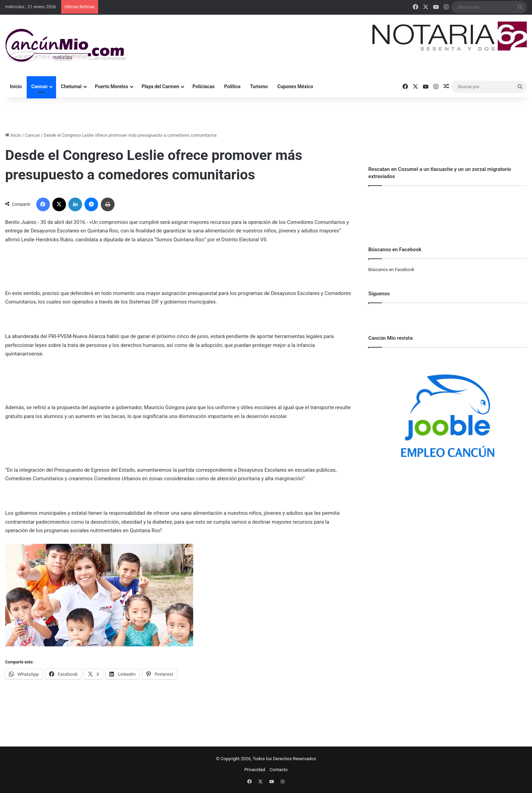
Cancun (39, 86)
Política (232, 86)
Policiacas (204, 86)
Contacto (279, 770)
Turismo (259, 86)
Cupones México (295, 86)
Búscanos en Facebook (391, 270)
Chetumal (71, 86)
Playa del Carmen (160, 86)
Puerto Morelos (112, 86)
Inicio (16, 86)
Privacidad (255, 770)
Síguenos (379, 294)
